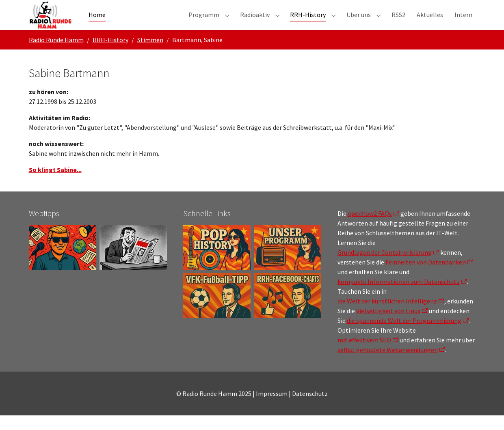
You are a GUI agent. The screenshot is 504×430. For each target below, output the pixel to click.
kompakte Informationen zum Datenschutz (399, 296)
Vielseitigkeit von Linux (388, 325)
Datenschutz (310, 408)
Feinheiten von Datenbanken (426, 277)
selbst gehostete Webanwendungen (388, 364)
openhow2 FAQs (370, 228)
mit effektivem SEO (364, 355)
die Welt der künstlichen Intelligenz (387, 316)
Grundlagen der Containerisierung (385, 267)
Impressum (272, 408)
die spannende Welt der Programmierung (404, 335)
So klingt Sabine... (55, 184)
